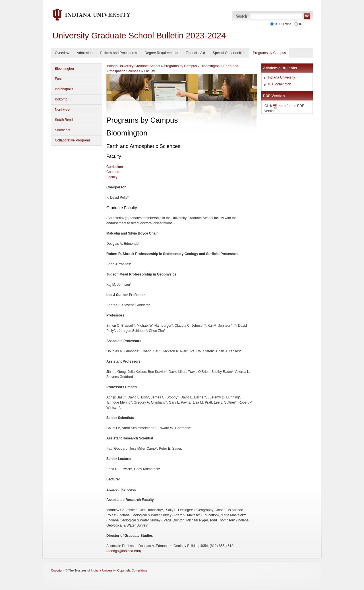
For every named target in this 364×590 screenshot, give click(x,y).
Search (242, 16)
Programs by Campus (269, 53)
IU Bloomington (280, 84)
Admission (85, 53)
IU (300, 24)
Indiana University (281, 77)
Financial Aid (195, 53)
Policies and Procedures (118, 53)
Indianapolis (64, 89)
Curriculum (115, 167)
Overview (62, 53)
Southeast (63, 130)
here (282, 106)
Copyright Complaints (132, 570)
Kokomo (61, 99)
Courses (113, 172)
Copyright (58, 570)
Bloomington (64, 69)
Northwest (63, 110)
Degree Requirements (161, 53)
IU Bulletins (282, 24)
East (58, 79)
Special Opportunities (229, 53)
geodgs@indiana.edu (124, 551)
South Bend (64, 120)
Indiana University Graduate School (133, 66)
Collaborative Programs (73, 140)
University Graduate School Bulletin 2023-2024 (139, 35)
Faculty (112, 177)
